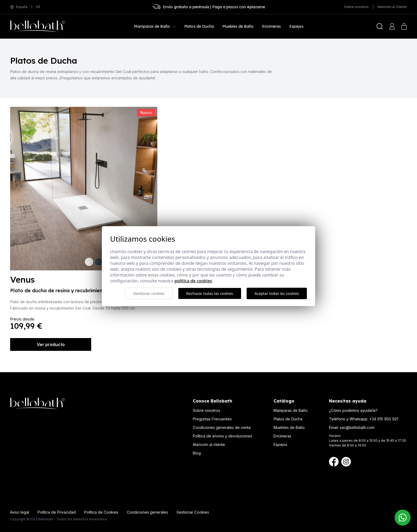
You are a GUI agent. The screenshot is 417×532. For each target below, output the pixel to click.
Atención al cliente (209, 444)
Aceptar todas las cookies (277, 293)
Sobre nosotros (356, 7)
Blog (197, 453)
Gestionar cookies (149, 293)
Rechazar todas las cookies (210, 293)
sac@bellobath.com (357, 427)
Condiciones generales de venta (222, 427)
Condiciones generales (147, 512)
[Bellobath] (37, 26)
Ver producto (51, 344)
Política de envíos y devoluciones (222, 436)
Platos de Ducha (288, 419)
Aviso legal (20, 512)
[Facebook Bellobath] (334, 462)
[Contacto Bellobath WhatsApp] (403, 518)
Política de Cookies (101, 512)
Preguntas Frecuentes (212, 419)
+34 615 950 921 (384, 419)
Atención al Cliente (392, 7)
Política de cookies (193, 281)
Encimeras (282, 436)
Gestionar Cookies (193, 512)
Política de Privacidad (57, 512)
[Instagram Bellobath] (346, 462)
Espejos (280, 444)
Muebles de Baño (289, 427)
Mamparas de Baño (291, 410)
